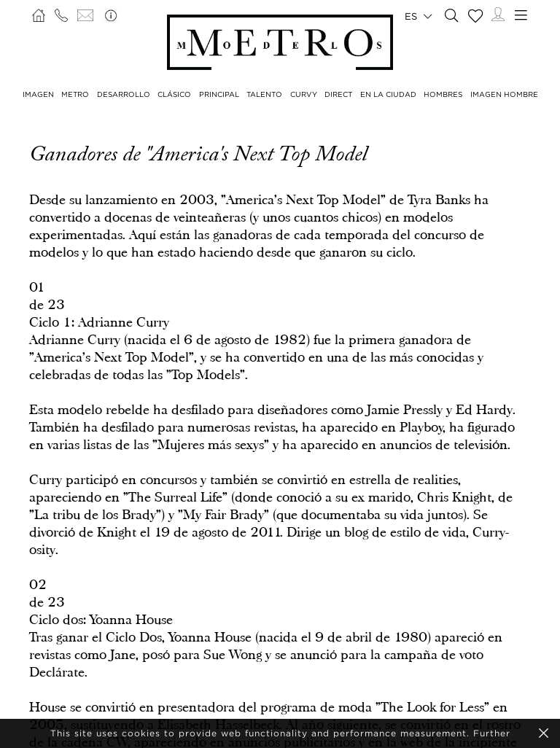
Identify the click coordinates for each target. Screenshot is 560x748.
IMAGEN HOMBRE (504, 94)
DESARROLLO (124, 94)
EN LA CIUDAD (388, 94)
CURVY (304, 94)
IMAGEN (38, 94)
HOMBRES (443, 94)
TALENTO (264, 94)
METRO (75, 94)
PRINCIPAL (219, 94)
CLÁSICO (174, 94)
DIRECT (338, 94)
